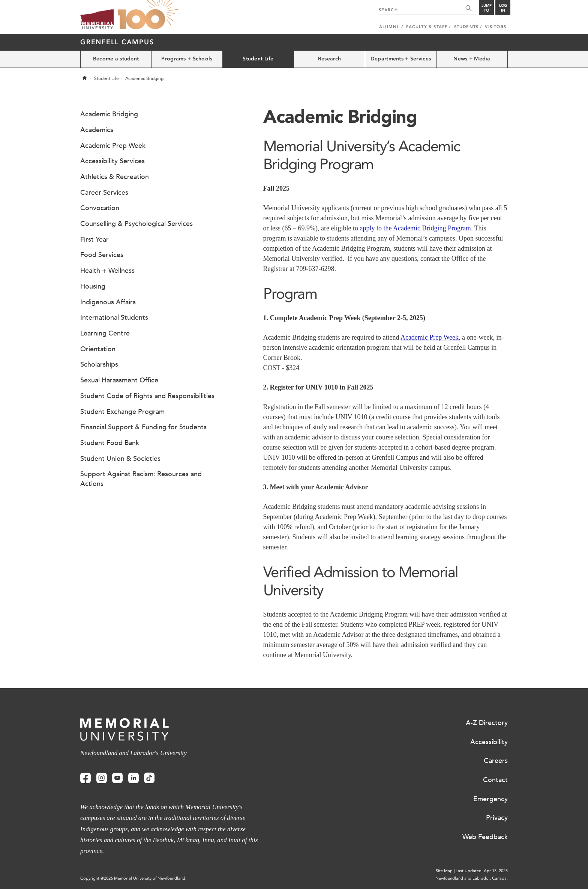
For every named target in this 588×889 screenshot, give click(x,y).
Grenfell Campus (117, 42)
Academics (97, 130)
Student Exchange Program (122, 412)
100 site (148, 15)
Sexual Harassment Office (119, 380)
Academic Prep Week (430, 337)
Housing (93, 286)
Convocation (100, 208)
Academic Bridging (109, 114)
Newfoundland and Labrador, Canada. (472, 878)
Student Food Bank (110, 443)
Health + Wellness (107, 271)
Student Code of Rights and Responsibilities (147, 396)
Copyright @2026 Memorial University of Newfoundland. (133, 878)
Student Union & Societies (120, 459)
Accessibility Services (112, 161)
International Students (114, 317)
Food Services (102, 255)
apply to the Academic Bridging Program (415, 228)
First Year (94, 239)
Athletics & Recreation (115, 177)
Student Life (258, 59)
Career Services (104, 193)
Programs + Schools (187, 59)
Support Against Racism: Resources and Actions (141, 479)
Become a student (116, 59)
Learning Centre (105, 333)
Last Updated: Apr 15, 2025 (482, 871)
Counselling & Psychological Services (136, 224)
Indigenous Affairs (108, 302)
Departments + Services (401, 59)
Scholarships (99, 364)
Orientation (98, 349)
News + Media (472, 59)
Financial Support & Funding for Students (143, 427)
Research (329, 59)
